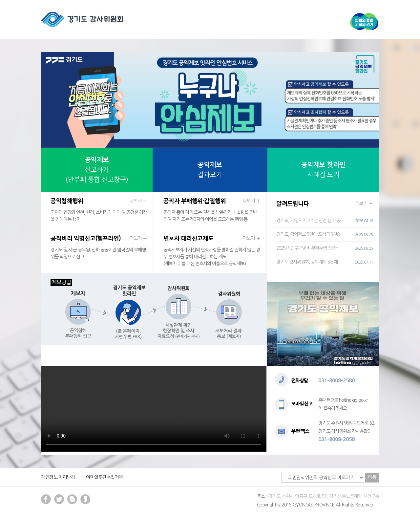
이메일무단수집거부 (105, 477)
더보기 (138, 201)
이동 (372, 477)
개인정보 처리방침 (58, 477)
